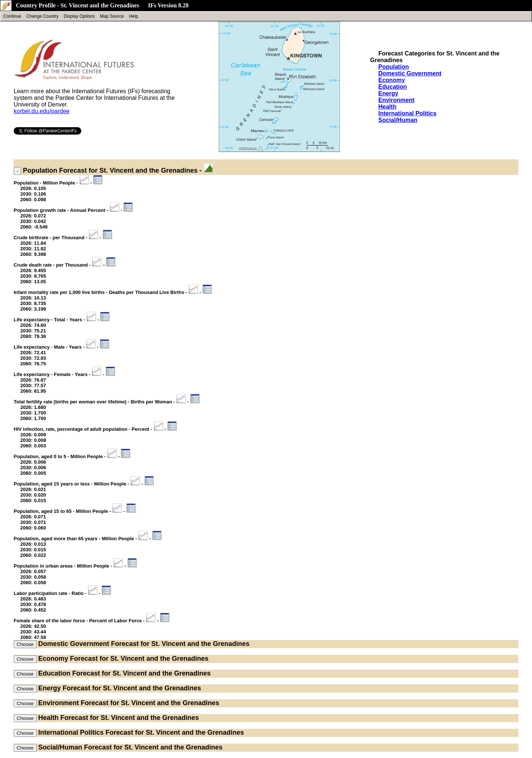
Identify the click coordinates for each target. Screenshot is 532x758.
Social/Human (398, 120)
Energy (388, 93)
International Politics (407, 113)
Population (394, 67)
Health (387, 107)
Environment (396, 100)
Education (393, 87)
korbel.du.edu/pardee (42, 111)
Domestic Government (410, 73)
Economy (392, 80)
